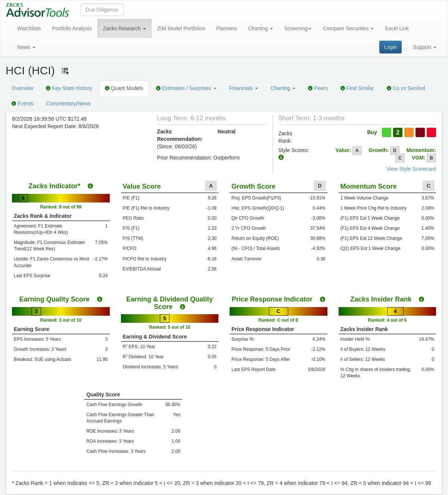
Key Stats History (69, 88)
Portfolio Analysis (72, 28)
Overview (22, 88)
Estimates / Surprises (186, 88)
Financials (244, 88)
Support (425, 47)
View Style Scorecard (411, 169)
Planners (226, 28)
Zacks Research (125, 28)
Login (391, 47)
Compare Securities (348, 28)
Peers (318, 88)
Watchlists (29, 28)
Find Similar (357, 88)
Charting (261, 28)
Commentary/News (69, 103)
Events (23, 103)
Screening (298, 28)
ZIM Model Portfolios (181, 28)
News (26, 47)
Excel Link (397, 28)
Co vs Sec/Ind (406, 88)
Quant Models (124, 88)
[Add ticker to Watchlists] (65, 71)
